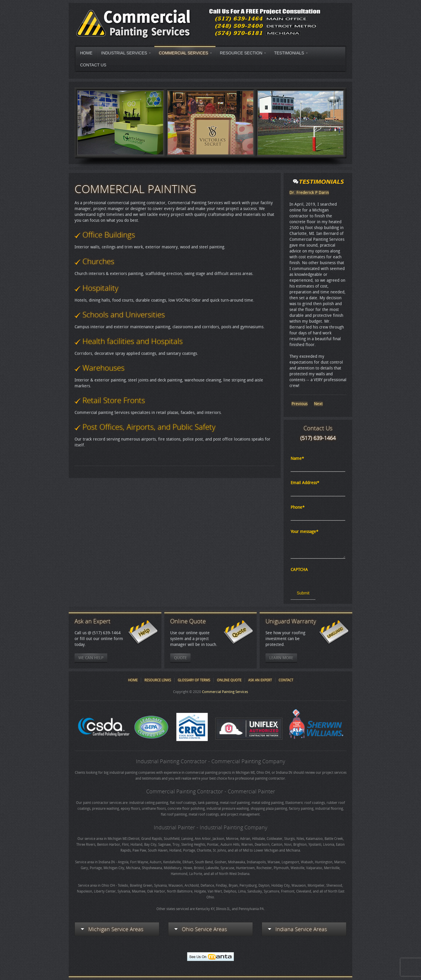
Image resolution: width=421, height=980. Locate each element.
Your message (304, 532)
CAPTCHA (299, 570)
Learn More (281, 658)
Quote (180, 658)
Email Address (305, 483)
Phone (298, 507)
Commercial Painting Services (225, 692)
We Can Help (91, 658)
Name (297, 459)
